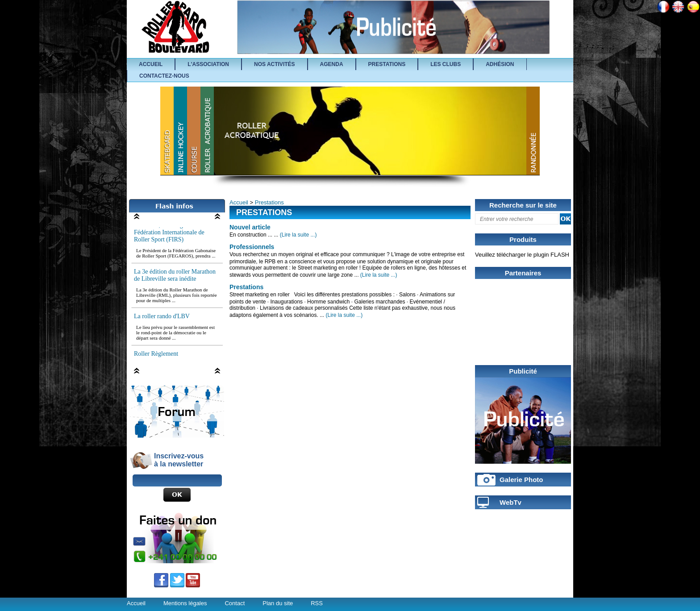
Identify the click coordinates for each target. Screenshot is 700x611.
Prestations (269, 202)
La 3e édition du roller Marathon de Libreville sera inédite (175, 276)
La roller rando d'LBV (162, 318)
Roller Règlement (156, 355)
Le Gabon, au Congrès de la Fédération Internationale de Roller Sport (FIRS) (169, 234)
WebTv (510, 502)
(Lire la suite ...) (298, 235)
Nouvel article (250, 227)
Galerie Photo (521, 480)
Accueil (239, 202)
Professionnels (252, 247)
